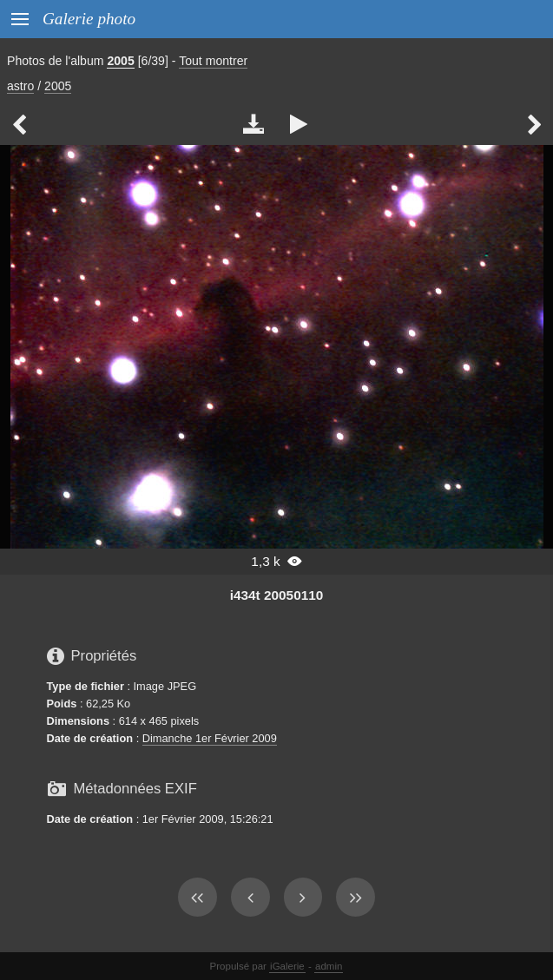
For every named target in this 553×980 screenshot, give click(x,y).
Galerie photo (89, 19)
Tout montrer (213, 61)
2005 (120, 61)
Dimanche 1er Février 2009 (210, 738)
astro (20, 86)
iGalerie (287, 966)
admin (329, 966)
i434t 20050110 (277, 595)
